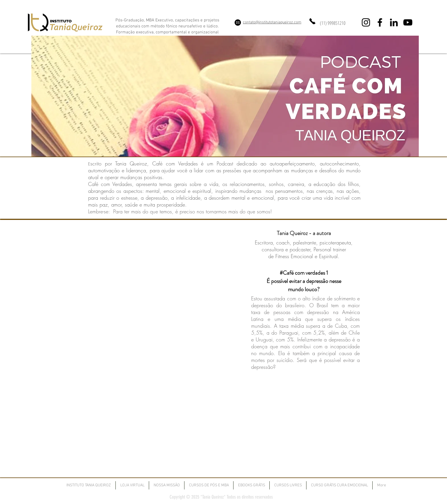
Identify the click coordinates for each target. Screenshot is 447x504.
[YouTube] (408, 22)
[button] (209, 485)
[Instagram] (366, 22)
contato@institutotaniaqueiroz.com (272, 22)
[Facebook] (380, 22)
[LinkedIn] (394, 22)
